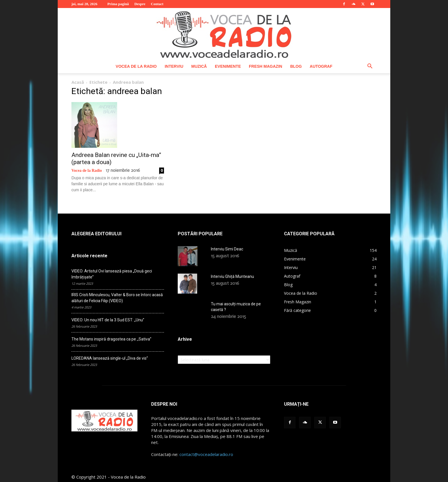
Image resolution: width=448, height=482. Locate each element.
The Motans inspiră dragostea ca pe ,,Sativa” (111, 339)
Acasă (78, 82)
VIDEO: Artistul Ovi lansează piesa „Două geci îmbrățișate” (112, 274)
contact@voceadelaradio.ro (206, 454)
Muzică (199, 66)
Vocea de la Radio (136, 66)
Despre (140, 4)
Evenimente (228, 66)
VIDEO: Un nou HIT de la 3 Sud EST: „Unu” (108, 320)
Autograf (321, 66)
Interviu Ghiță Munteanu (232, 276)
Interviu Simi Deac (227, 249)
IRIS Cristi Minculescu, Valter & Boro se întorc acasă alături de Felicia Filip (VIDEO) (117, 298)
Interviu (174, 66)
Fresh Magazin (266, 66)
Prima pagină (118, 4)
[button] (370, 67)
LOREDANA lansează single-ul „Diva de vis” (110, 358)
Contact (157, 4)
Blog (296, 66)
